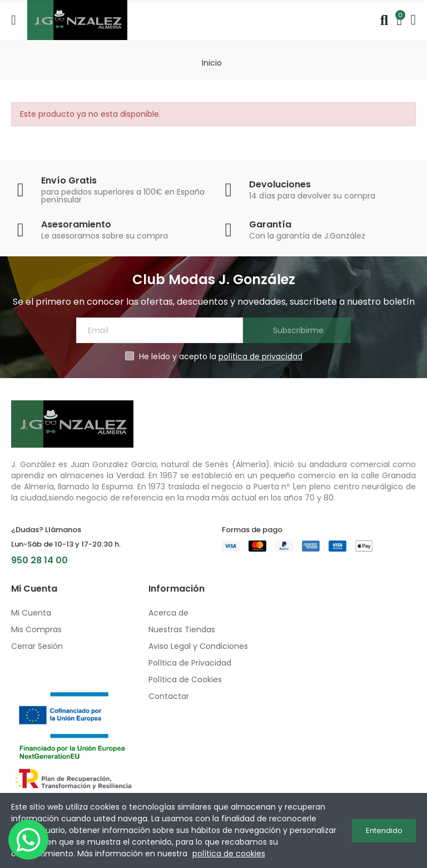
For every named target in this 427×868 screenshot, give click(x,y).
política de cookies (229, 854)
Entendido (384, 830)
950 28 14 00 (39, 560)
